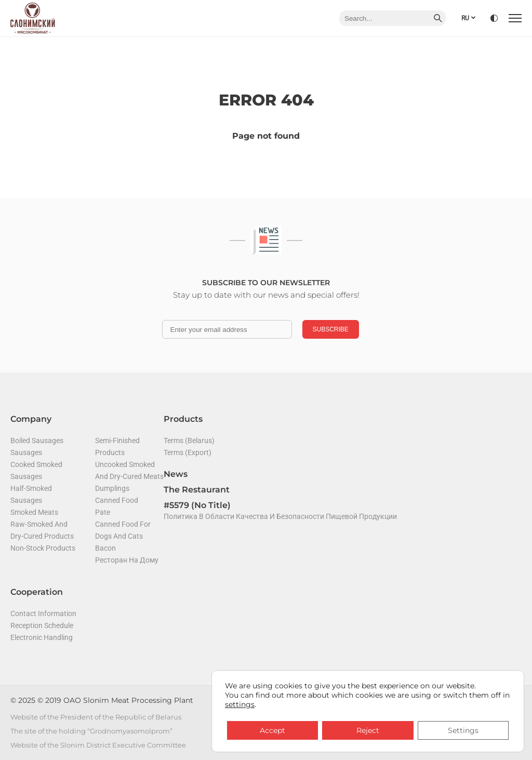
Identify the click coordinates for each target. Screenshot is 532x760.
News (176, 474)
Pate (103, 512)
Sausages (26, 452)
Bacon (105, 548)
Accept (272, 730)
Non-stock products (43, 548)
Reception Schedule (42, 625)
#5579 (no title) (197, 505)
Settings (463, 730)
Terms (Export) (188, 452)
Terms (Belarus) (189, 441)
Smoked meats (34, 512)
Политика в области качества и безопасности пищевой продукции (280, 516)
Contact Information (43, 614)
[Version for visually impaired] (494, 18)
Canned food (117, 500)
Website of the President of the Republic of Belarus (96, 717)
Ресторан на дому (127, 560)
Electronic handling (42, 637)
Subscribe (331, 329)
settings (240, 704)
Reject (368, 730)
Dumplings (112, 488)
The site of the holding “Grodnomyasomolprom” (91, 731)
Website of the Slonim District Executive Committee (98, 745)
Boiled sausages (37, 441)
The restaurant (197, 490)
